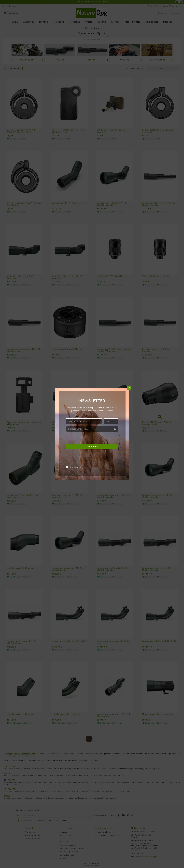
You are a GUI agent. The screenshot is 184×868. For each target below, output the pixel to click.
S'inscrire (92, 446)
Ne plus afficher (75, 467)
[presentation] (85, 439)
